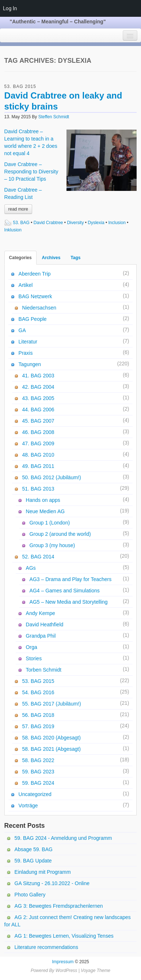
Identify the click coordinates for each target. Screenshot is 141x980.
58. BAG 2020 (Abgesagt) (52, 738)
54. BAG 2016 (38, 692)
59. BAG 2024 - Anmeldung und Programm (63, 838)
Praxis (26, 353)
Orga (32, 647)
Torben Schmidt (44, 670)
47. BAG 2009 (38, 443)
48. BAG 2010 (38, 455)
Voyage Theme (96, 971)
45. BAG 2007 (38, 421)
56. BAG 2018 (38, 715)
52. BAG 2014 (38, 557)
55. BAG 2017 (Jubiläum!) (52, 704)
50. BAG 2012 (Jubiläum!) (52, 477)
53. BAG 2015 (20, 87)
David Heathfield (45, 624)
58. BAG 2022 (38, 760)
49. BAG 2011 (38, 466)
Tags (75, 258)
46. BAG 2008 (38, 432)
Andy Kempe (41, 613)
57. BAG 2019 (38, 726)
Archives (51, 258)
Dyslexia (96, 223)
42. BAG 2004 (38, 387)
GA (22, 330)
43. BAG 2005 (38, 398)
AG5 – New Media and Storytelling (69, 602)
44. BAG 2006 (38, 410)
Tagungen (30, 364)
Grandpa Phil (41, 636)
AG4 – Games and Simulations (65, 591)
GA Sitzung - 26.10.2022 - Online (52, 883)
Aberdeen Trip (35, 274)
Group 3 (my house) (52, 545)
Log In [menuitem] (10, 8)
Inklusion (13, 230)
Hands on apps (43, 500)
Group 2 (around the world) (60, 534)
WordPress (66, 971)
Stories (34, 658)
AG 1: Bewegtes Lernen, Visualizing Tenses (64, 936)
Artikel (26, 285)
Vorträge (28, 806)
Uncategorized (35, 794)
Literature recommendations (46, 947)
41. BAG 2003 (38, 376)
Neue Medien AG (45, 511)
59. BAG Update (33, 861)
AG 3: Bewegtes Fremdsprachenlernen (59, 906)
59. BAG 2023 (38, 772)
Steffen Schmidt (54, 117)
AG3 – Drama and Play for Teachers (71, 579)
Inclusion (117, 223)
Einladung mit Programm (43, 872)
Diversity (75, 223)
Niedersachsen (39, 308)
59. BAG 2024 (38, 783)
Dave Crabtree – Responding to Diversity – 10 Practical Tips (31, 172)
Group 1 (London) (50, 523)
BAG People (33, 319)
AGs (31, 568)
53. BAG (21, 223)
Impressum (63, 962)
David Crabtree (48, 223)
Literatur (28, 342)
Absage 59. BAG (34, 849)
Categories (20, 258)
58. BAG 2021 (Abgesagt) (52, 749)
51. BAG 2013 (38, 489)
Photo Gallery (30, 895)
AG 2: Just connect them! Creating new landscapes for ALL (68, 921)
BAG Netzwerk (35, 296)
